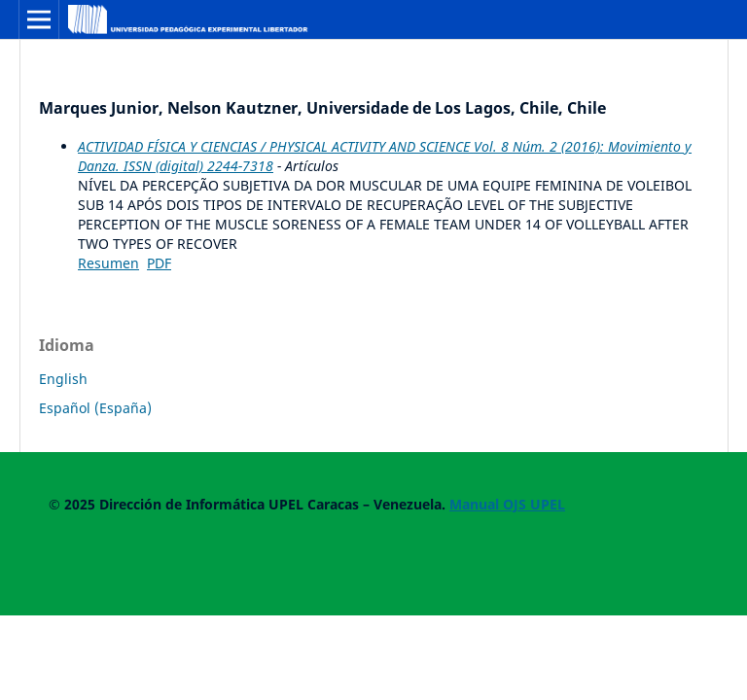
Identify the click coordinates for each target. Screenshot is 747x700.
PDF (159, 263)
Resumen (108, 263)
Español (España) (95, 408)
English (63, 379)
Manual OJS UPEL (507, 504)
